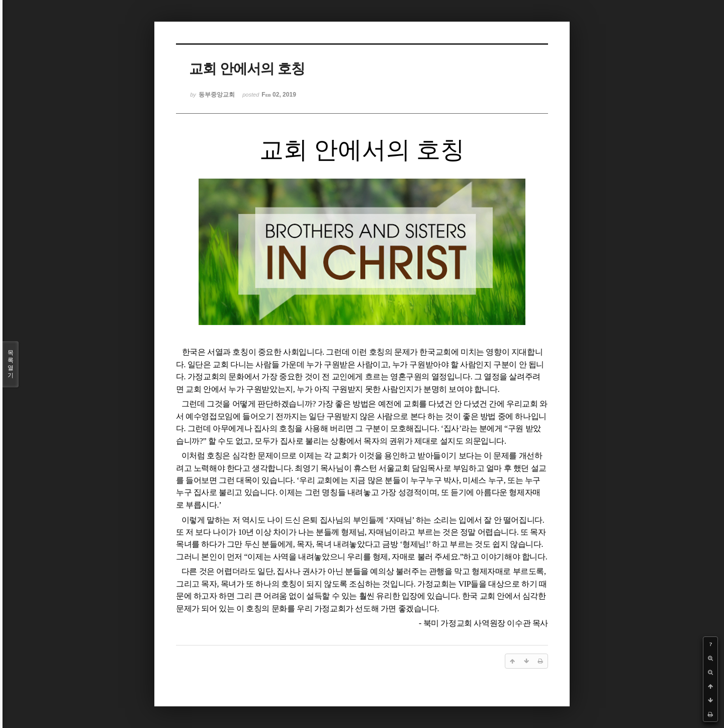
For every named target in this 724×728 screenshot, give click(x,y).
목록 (11, 364)
